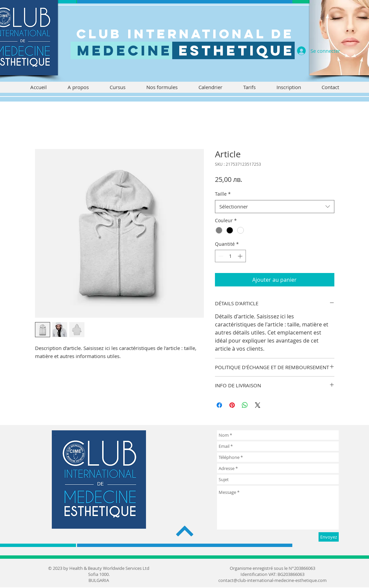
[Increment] (241, 256)
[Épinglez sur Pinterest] (232, 405)
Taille (223, 194)
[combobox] (275, 207)
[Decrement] (220, 256)
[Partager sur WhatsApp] (245, 405)
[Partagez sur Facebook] (219, 405)
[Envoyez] (329, 537)
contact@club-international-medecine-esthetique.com (272, 580)
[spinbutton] (230, 256)
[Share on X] (258, 405)
